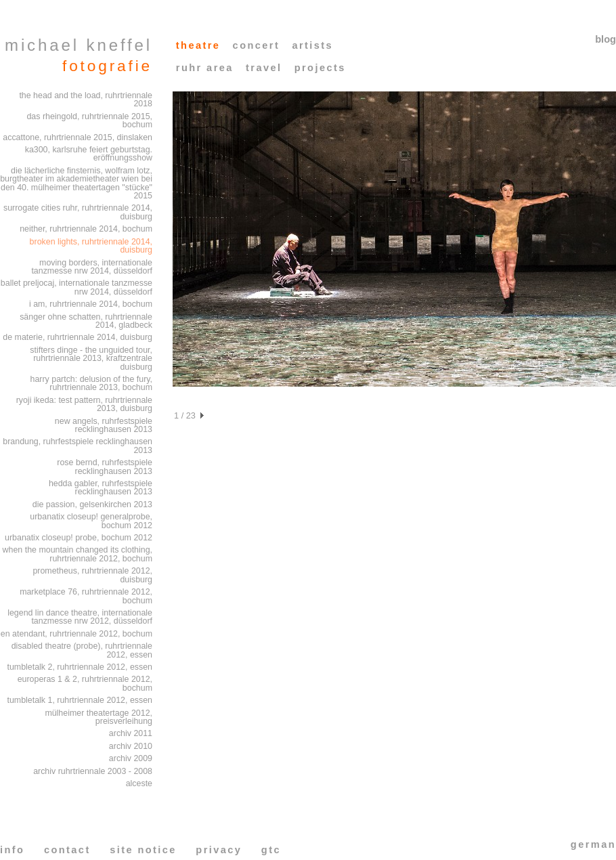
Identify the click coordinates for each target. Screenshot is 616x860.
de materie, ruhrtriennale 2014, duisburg (78, 337)
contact (67, 850)
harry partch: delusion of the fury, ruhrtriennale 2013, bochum (91, 384)
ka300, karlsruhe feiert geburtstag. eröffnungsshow (89, 154)
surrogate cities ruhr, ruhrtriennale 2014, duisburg (78, 212)
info (12, 850)
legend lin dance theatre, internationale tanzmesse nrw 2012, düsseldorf (80, 617)
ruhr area (205, 68)
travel (264, 68)
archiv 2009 (131, 758)
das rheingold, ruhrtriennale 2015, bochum (89, 121)
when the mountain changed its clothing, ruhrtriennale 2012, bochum (78, 554)
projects (320, 68)
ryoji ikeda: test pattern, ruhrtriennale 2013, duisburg (84, 405)
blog (606, 39)
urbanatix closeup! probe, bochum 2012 (79, 538)
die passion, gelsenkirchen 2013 (92, 504)
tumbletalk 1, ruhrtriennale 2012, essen (80, 700)
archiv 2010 (131, 746)
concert (257, 45)
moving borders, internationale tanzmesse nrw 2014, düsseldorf (92, 267)
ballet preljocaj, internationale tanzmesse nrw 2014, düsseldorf (76, 287)
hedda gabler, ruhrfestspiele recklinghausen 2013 (101, 488)
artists (312, 45)
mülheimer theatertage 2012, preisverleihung (98, 717)
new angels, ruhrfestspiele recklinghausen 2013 (104, 426)
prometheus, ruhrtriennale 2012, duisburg (92, 575)
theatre (198, 45)
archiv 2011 (131, 733)
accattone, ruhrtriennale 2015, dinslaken (78, 137)
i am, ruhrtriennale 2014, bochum (91, 304)
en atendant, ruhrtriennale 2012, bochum (76, 634)
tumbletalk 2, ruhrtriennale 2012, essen (80, 667)
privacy (219, 850)
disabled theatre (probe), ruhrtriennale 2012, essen (82, 650)
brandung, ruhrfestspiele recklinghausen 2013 (78, 446)
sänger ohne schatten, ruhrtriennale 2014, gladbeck (86, 321)
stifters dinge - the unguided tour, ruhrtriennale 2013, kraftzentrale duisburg (91, 359)
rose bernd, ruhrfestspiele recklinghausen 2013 (105, 467)
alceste (139, 783)
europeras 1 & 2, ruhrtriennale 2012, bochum (85, 684)
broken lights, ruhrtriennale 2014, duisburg (91, 246)
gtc (271, 850)
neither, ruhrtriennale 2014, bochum (86, 229)
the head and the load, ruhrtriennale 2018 (86, 100)
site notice (143, 850)
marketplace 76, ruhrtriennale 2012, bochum (86, 596)
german (593, 844)
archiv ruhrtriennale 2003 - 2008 (93, 771)
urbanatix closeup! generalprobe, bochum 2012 (91, 521)
